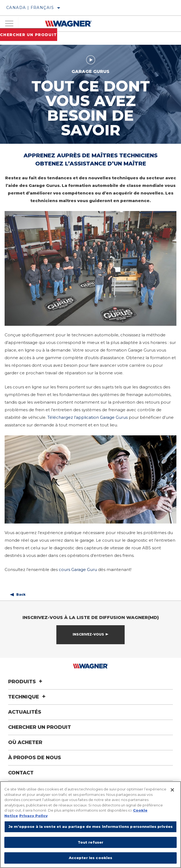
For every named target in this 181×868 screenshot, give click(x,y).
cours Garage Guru (78, 569)
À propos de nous (35, 758)
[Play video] (91, 60)
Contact (21, 773)
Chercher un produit (29, 35)
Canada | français (30, 8)
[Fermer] (172, 790)
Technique (28, 697)
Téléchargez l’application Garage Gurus (88, 417)
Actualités (25, 712)
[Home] (68, 24)
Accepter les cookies (91, 858)
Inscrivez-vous (88, 634)
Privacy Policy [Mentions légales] (33, 816)
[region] (90, 825)
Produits (26, 682)
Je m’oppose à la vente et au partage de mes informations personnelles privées (90, 826)
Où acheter (25, 742)
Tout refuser (91, 842)
